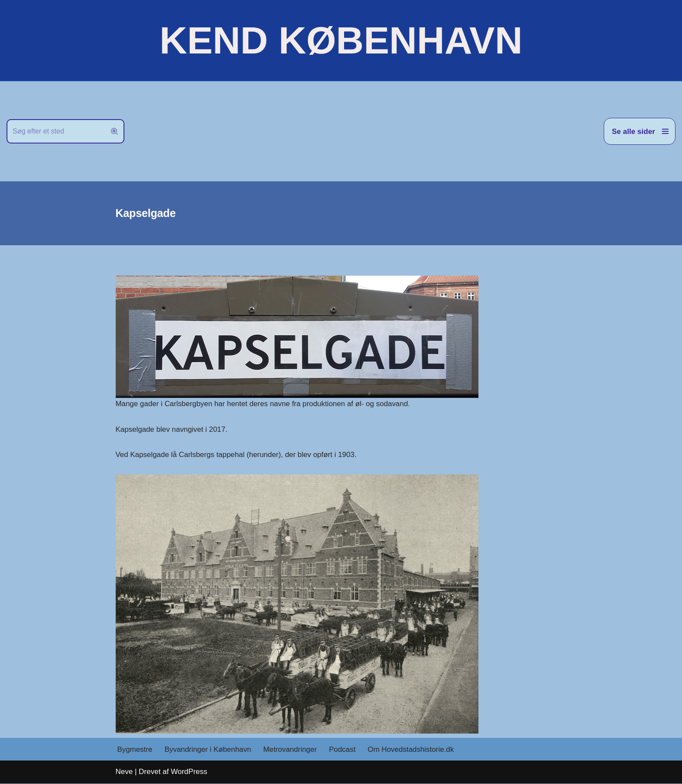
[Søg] (56, 131)
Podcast (343, 750)
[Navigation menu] (640, 131)
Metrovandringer (291, 750)
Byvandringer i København (208, 750)
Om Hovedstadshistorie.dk (412, 750)
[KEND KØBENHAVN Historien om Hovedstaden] (341, 40)
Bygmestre (135, 750)
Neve (124, 772)
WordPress (189, 772)
